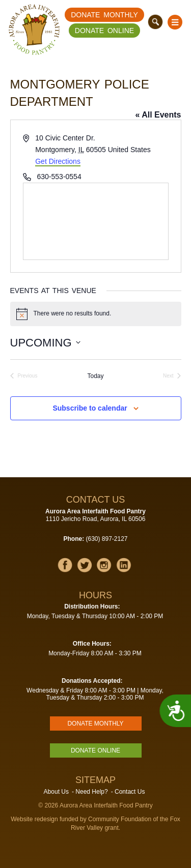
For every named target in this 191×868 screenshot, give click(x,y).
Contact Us (130, 792)
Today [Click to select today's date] (95, 376)
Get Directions (58, 161)
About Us (56, 792)
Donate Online (104, 31)
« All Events (158, 115)
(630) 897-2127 (106, 539)
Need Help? (91, 792)
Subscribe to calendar (90, 408)
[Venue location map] (96, 221)
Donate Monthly (104, 15)
